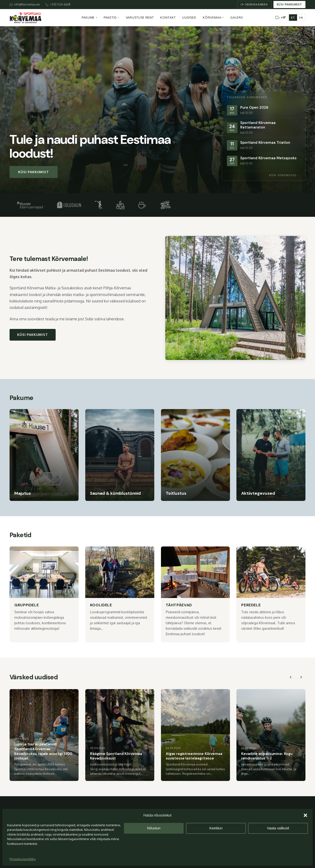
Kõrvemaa (212, 17)
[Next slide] (301, 677)
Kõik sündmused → (285, 175)
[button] (305, 815)
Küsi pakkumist (289, 4)
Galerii (236, 17)
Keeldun (216, 828)
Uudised (189, 17)
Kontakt (168, 17)
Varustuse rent (140, 17)
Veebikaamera (254, 4)
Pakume (88, 17)
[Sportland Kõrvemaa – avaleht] (26, 18)
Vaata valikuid (278, 828)
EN (301, 18)
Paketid (110, 17)
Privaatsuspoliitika (23, 859)
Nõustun (154, 828)
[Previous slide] (291, 677)
